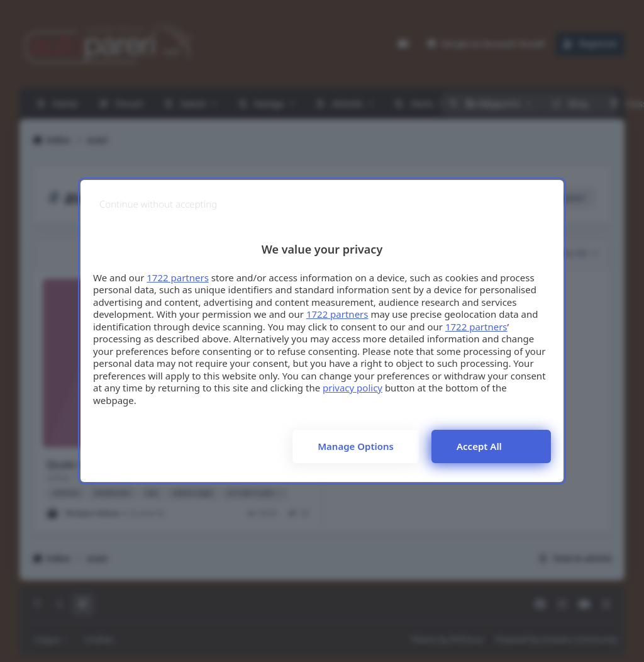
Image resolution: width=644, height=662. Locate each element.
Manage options (356, 446)
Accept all (479, 446)
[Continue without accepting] (158, 204)
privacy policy (353, 388)
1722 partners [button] (178, 278)
